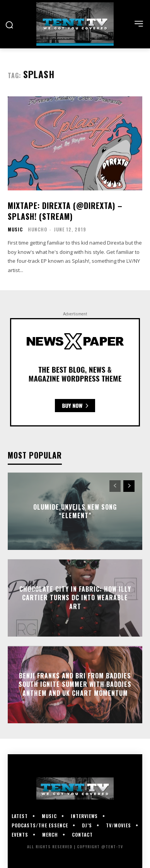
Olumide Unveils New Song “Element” (75, 511)
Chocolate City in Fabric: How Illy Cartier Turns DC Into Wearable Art (75, 598)
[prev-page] (115, 486)
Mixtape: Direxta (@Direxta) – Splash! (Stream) (65, 211)
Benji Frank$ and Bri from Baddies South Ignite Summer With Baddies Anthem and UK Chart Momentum (75, 684)
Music (15, 229)
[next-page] (129, 486)
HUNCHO (37, 229)
